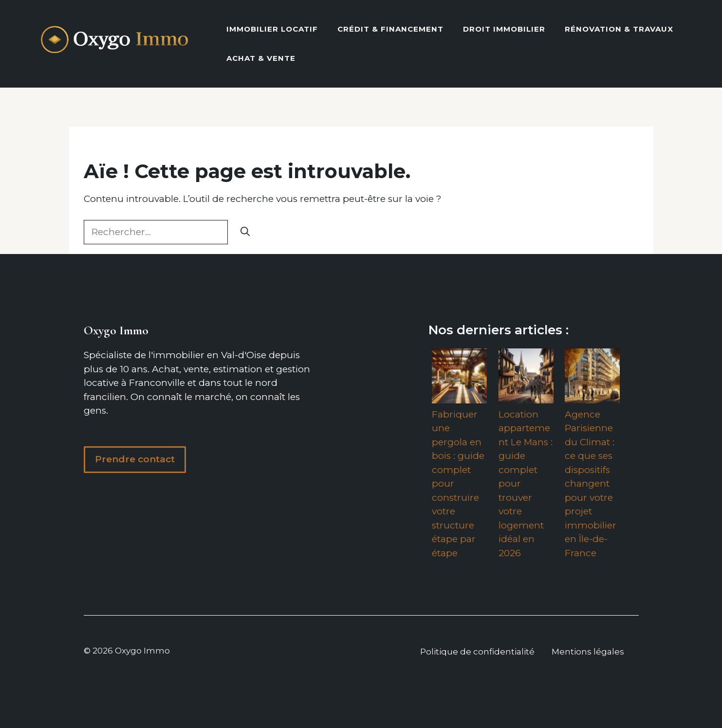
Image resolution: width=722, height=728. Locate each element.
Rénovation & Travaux (619, 29)
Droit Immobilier (504, 29)
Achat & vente (261, 58)
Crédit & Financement (390, 29)
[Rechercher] (245, 232)
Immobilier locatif (272, 29)
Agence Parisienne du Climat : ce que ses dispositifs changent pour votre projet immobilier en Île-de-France (591, 484)
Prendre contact (135, 459)
